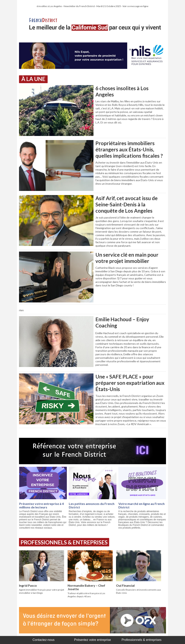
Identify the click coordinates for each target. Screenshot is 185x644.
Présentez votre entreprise (92, 640)
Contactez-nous (44, 640)
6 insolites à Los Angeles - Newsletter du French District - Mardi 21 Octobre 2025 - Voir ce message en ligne (92, 6)
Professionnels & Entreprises (64, 542)
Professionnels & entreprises (141, 640)
